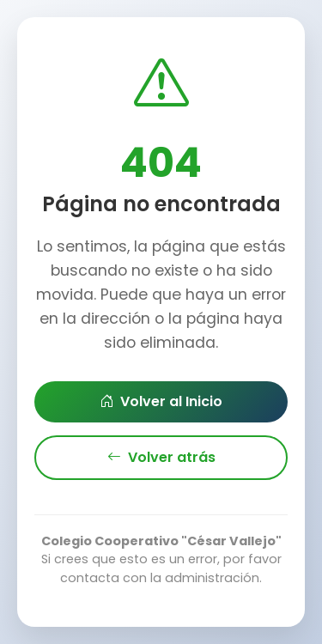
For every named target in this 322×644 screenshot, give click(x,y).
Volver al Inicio (161, 402)
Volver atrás (161, 458)
